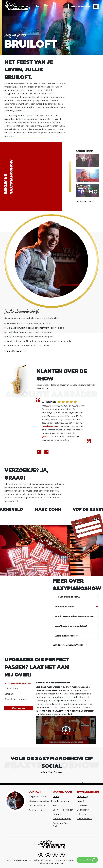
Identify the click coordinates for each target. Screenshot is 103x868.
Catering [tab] (9, 694)
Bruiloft (80, 801)
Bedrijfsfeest (83, 810)
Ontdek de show (61, 801)
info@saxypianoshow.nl (40, 801)
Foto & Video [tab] (11, 689)
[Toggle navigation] (96, 6)
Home (56, 797)
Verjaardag (82, 797)
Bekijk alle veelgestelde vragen (68, 645)
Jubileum (81, 814)
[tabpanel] (66, 713)
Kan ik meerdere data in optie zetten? (74, 616)
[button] (39, 452)
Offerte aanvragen (81, 6)
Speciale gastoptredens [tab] (16, 699)
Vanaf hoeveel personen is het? (71, 626)
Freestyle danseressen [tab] (20, 683)
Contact (57, 814)
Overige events (84, 819)
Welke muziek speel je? (67, 636)
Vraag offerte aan (13, 351)
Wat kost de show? (65, 607)
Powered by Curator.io (92, 783)
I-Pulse (71, 860)
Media (56, 805)
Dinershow (82, 805)
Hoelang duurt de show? (67, 597)
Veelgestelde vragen (63, 810)
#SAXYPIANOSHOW (51, 772)
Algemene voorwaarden (51, 863)
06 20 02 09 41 (40, 805)
